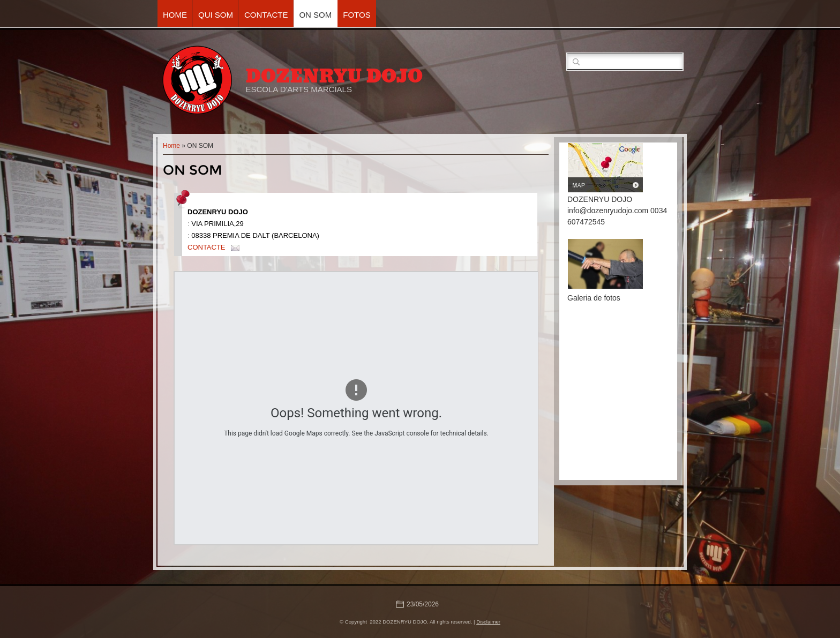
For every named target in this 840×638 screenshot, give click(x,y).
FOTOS (357, 15)
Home (175, 15)
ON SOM (315, 15)
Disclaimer (488, 622)
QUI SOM (216, 15)
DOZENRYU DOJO (334, 76)
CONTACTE (266, 15)
